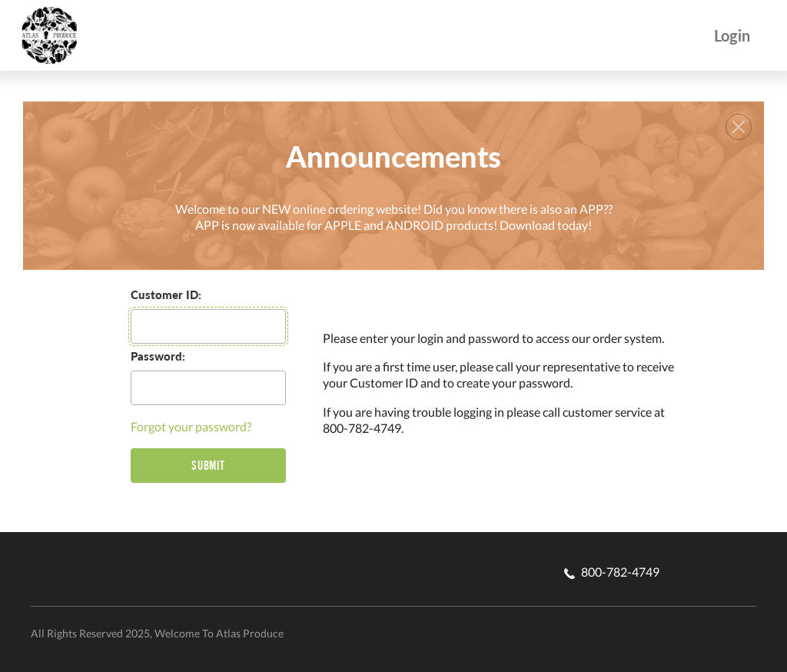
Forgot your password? (191, 426)
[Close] (739, 127)
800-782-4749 (612, 572)
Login (732, 36)
